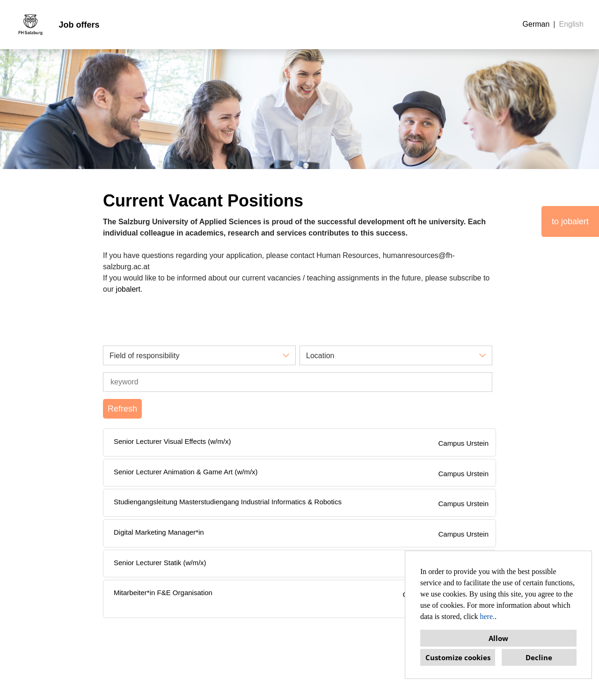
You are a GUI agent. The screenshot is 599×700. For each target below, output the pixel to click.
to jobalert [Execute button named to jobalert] (570, 221)
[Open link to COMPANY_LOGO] (30, 25)
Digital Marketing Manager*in (159, 532)
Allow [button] (498, 638)
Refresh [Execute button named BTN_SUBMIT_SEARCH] (122, 409)
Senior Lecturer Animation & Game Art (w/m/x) (186, 472)
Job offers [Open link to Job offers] (79, 25)
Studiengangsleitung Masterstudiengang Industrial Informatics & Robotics (228, 502)
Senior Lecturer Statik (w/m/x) (160, 563)
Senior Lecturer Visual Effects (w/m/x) (172, 441)
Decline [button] (539, 657)
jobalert (128, 289)
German (536, 24)
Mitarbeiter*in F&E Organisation (163, 593)
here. (488, 616)
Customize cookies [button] (458, 657)
